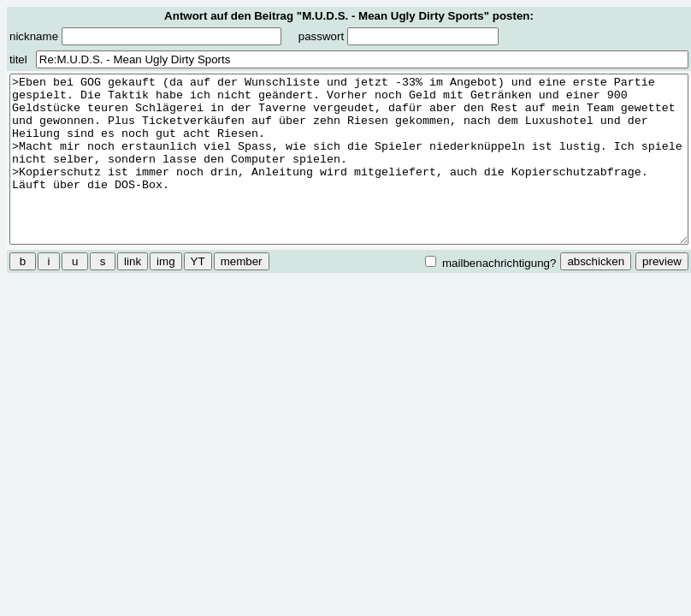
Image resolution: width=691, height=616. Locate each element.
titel (18, 59)
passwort (399, 36)
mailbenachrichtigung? (490, 263)
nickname (145, 36)
